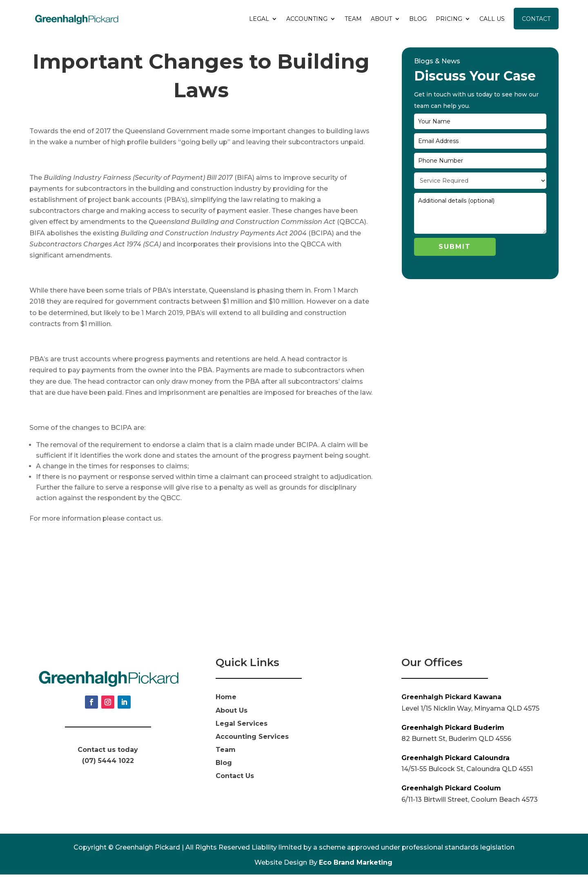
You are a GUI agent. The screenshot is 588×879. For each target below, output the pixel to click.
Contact (536, 19)
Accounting (307, 19)
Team (353, 19)
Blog (418, 19)
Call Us (492, 19)
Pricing (449, 19)
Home (226, 702)
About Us (232, 715)
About (381, 19)
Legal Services (242, 728)
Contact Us (235, 781)
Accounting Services (252, 741)
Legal (259, 19)
